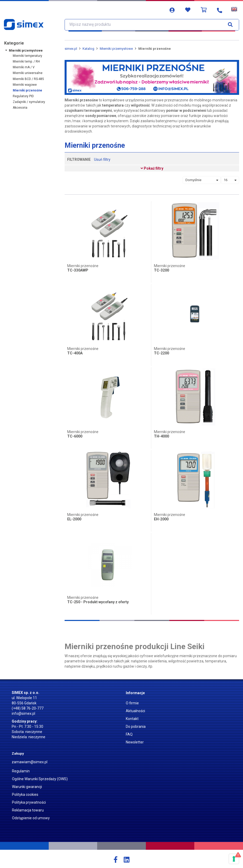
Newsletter (135, 742)
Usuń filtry (102, 159)
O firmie (132, 703)
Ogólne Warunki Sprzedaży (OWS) (40, 779)
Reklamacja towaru (28, 810)
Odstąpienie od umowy (31, 818)
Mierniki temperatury (27, 56)
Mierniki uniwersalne (28, 73)
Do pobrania (136, 727)
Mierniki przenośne (27, 90)
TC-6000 (75, 436)
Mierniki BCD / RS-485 (28, 79)
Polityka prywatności (29, 802)
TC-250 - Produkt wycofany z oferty (98, 602)
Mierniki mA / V (24, 67)
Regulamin (21, 771)
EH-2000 (161, 519)
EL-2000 (74, 519)
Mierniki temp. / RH (26, 61)
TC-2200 (161, 353)
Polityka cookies (25, 795)
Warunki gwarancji (27, 787)
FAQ (129, 734)
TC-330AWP (78, 270)
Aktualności (135, 711)
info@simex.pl (23, 713)
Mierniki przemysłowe (26, 51)
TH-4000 (161, 436)
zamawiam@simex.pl (30, 762)
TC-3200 (161, 270)
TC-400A (75, 353)
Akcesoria (20, 108)
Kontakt (132, 719)
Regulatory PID (23, 96)
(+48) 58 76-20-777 (28, 708)
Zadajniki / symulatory (29, 102)
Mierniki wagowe (25, 85)
